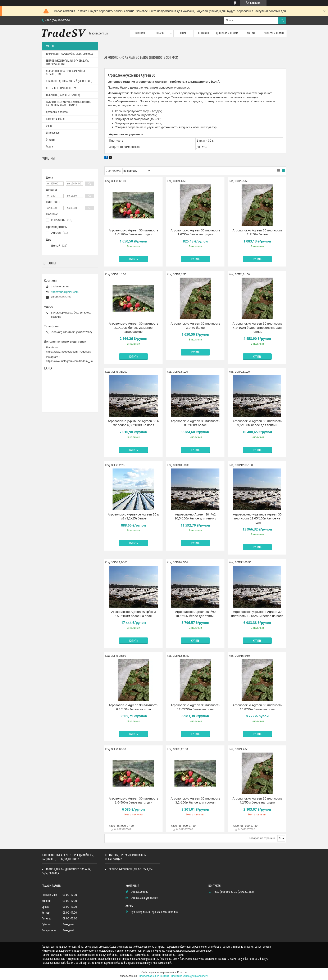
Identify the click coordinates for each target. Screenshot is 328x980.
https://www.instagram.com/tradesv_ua (69, 361)
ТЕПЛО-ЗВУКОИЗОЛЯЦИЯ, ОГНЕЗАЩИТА (131, 870)
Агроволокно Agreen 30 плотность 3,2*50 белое (195, 326)
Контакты (203, 33)
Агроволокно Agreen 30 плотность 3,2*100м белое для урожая (195, 800)
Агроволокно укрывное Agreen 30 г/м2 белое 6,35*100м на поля (133, 423)
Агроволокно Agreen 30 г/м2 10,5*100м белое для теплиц (195, 516)
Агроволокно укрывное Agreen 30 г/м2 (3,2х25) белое (133, 516)
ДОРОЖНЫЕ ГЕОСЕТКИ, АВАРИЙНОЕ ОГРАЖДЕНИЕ (66, 73)
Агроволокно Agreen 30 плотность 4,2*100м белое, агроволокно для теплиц (257, 328)
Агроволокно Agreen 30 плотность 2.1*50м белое (257, 232)
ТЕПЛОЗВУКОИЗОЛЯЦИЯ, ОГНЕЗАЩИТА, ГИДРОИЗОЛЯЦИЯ (68, 62)
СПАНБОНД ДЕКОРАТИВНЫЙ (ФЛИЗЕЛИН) (69, 81)
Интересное (53, 133)
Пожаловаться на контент (154, 976)
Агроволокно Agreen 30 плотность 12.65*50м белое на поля (195, 707)
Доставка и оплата (227, 33)
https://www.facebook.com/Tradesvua (69, 352)
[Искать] (282, 20)
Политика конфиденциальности (190, 976)
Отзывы (51, 140)
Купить (134, 259)
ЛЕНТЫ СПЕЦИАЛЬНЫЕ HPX (61, 88)
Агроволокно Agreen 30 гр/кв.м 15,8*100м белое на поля (134, 614)
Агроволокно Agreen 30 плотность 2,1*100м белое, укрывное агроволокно (134, 328)
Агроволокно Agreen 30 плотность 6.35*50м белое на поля (134, 707)
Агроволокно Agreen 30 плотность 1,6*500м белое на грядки (134, 800)
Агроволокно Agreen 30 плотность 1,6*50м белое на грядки (195, 232)
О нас (183, 33)
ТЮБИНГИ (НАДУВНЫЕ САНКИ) (63, 95)
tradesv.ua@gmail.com (65, 292)
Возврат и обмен (274, 33)
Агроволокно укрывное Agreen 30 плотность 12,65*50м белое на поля (257, 614)
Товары (160, 33)
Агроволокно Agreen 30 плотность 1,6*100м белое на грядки (134, 232)
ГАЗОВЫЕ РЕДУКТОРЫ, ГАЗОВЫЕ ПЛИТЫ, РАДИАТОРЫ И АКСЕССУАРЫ (68, 104)
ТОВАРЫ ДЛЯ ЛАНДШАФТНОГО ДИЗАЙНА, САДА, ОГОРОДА (66, 871)
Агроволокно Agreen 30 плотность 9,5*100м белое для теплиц (257, 423)
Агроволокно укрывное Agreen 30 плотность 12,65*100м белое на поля (257, 518)
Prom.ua (182, 972)
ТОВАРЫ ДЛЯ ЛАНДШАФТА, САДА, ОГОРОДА (69, 54)
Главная (140, 33)
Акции (251, 33)
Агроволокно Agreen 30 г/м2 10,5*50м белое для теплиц (195, 614)
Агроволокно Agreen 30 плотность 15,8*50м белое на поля (257, 707)
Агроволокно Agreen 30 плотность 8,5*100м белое (195, 423)
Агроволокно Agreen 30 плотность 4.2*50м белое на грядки (257, 800)
